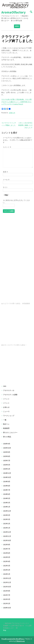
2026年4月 (7, 444)
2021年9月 (7, 591)
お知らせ (12, 113)
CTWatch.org (20, 641)
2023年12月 (7, 511)
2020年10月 (7, 608)
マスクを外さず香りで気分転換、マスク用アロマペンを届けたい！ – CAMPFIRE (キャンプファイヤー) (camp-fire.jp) (16, 102)
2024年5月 (7, 498)
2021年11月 (7, 582)
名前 (5, 172)
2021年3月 (7, 599)
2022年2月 (7, 570)
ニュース (6, 411)
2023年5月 (7, 515)
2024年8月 (7, 486)
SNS (5, 386)
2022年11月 (7, 536)
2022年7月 (7, 549)
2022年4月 (7, 561)
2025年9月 (7, 452)
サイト (5, 187)
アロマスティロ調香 (10, 395)
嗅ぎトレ (6, 424)
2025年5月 (7, 465)
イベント (6, 399)
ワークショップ (9, 416)
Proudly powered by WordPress (13, 639)
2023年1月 (7, 528)
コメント (7, 147)
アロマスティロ (9, 390)
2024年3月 (7, 503)
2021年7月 (7, 595)
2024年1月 (7, 507)
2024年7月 (7, 490)
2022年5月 (7, 557)
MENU (17, 26)
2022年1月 (7, 574)
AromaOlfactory (13, 12)
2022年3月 (7, 566)
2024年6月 (7, 494)
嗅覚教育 (6, 428)
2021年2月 (7, 603)
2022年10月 (7, 540)
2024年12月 (7, 473)
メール (6, 180)
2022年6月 (7, 553)
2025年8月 (7, 456)
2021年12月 (7, 578)
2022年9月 (7, 545)
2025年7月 (7, 461)
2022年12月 (7, 532)
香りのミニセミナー (10, 433)
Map (5, 630)
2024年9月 (7, 482)
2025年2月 (7, 469)
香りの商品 (7, 437)
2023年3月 (7, 519)
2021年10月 (7, 587)
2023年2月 (7, 524)
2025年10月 (7, 448)
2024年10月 (7, 477)
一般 (5, 420)
